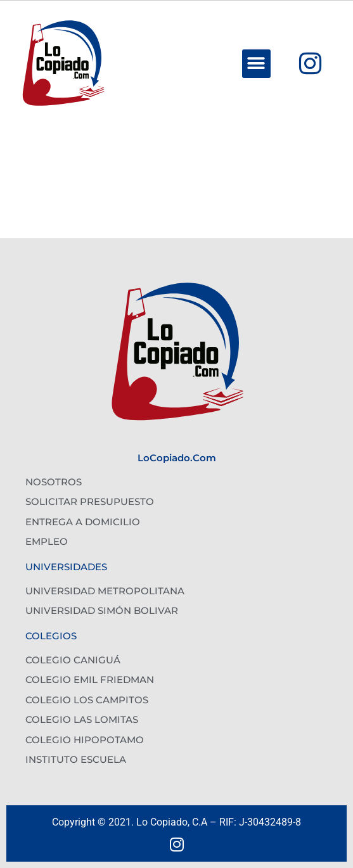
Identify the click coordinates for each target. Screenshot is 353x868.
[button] (256, 64)
